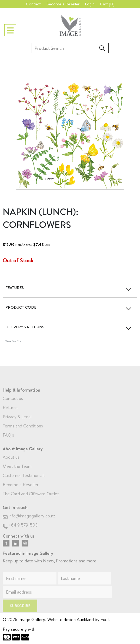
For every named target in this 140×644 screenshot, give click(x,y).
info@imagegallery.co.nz (29, 522)
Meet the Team (17, 472)
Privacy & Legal (17, 423)
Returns (10, 414)
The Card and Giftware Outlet (31, 500)
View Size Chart (14, 341)
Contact (33, 4)
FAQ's (8, 441)
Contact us (13, 405)
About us (11, 463)
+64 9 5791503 (20, 531)
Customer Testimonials (24, 482)
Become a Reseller (63, 4)
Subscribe (20, 612)
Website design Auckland (71, 619)
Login (90, 4)
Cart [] (107, 4)
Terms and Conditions (23, 432)
